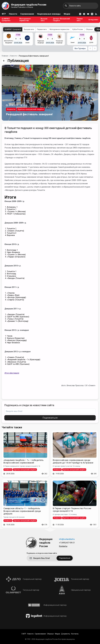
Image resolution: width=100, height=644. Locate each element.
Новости (13, 14)
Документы (66, 634)
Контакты (63, 546)
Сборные (89, 29)
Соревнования (27, 14)
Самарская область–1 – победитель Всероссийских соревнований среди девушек (22, 511)
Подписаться (50, 418)
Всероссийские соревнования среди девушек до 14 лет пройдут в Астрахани (73, 461)
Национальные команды (49, 14)
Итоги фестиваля (12, 373)
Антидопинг (93, 20)
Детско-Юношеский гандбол (61, 20)
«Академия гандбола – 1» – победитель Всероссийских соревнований (23, 461)
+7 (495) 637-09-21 (67, 543)
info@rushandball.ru (67, 539)
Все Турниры (80, 48)
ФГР (4, 14)
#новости (11, 109)
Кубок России (78, 29)
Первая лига (80, 20)
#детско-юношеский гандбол (31, 109)
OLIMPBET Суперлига (6, 20)
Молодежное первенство (25, 20)
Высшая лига (44, 20)
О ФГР (24, 634)
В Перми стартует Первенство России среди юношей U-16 (72, 510)
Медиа (67, 14)
